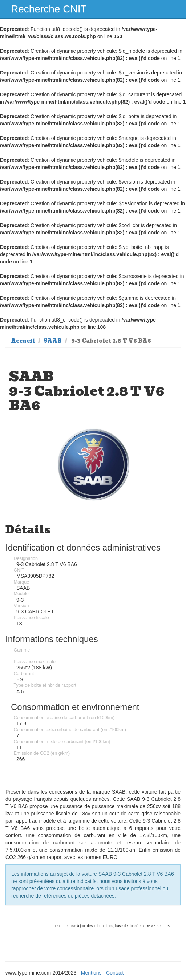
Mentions (91, 973)
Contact (115, 973)
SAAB (52, 341)
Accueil (23, 341)
